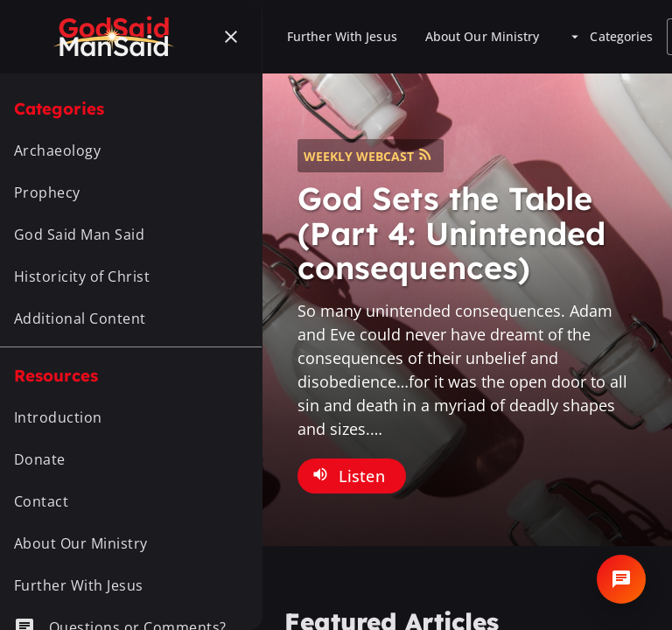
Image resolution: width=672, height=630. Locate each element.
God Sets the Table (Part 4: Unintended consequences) (451, 233)
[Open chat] (621, 579)
